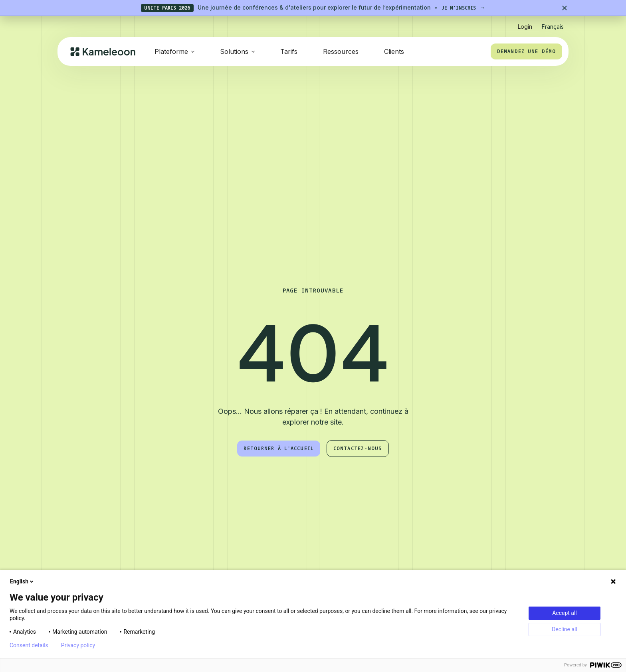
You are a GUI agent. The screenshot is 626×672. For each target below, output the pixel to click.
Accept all (565, 613)
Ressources (341, 51)
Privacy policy (78, 645)
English (22, 581)
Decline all (565, 629)
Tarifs (289, 51)
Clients (394, 51)
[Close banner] (565, 8)
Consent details (29, 645)
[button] (553, 23)
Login (525, 27)
